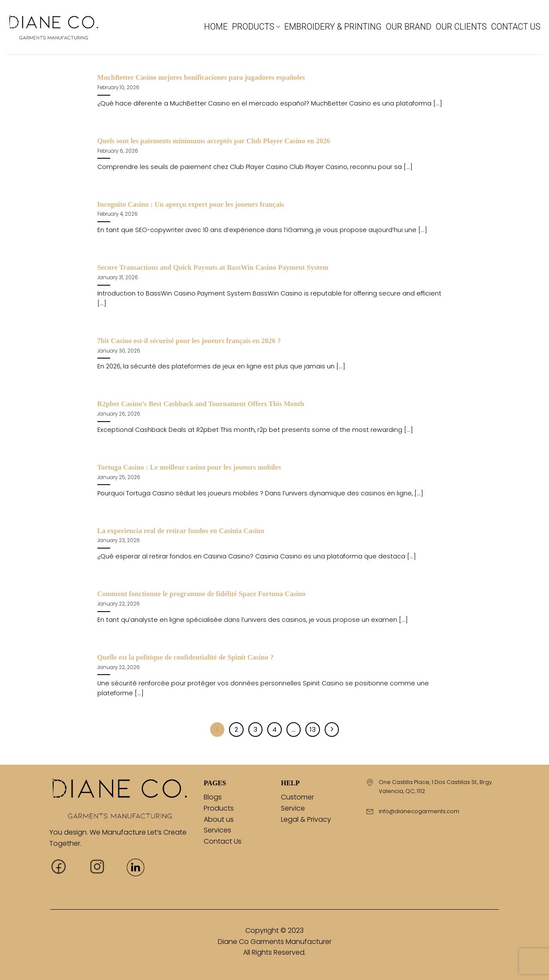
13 (313, 729)
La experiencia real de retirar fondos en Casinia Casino (181, 531)
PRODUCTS (256, 27)
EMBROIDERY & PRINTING (333, 27)
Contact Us (223, 841)
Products (219, 808)
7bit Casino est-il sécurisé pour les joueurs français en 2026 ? (189, 341)
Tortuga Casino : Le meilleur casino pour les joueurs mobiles (189, 467)
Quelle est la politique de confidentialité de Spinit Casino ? (186, 657)
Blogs (213, 797)
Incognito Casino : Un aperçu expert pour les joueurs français (191, 204)
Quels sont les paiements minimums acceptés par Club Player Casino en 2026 (214, 141)
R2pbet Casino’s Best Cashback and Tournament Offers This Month (201, 404)
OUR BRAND (408, 27)
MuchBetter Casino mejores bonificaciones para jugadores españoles (201, 77)
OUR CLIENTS (461, 27)
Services (217, 830)
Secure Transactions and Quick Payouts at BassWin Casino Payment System (213, 267)
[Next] (332, 730)
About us (219, 819)
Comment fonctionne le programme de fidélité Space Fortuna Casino (202, 594)
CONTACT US (516, 27)
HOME (216, 27)
